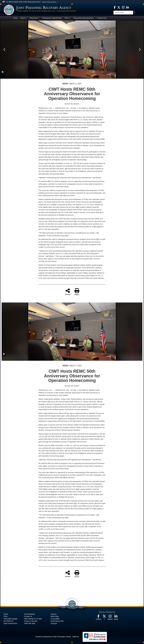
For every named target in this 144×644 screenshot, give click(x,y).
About (24, 19)
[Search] (123, 13)
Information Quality (10, 620)
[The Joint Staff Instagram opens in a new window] (123, 7)
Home (15, 19)
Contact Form (102, 19)
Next (140, 51)
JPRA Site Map (30, 624)
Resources (35, 19)
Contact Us (28, 617)
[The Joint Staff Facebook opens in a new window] (115, 7)
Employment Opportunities (52, 19)
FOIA (68, 19)
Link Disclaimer (30, 615)
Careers (54, 615)
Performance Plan (57, 622)
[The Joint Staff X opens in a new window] (119, 7)
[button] (50, 2)
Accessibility (55, 620)
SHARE (68, 293)
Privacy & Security (31, 622)
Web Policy (55, 617)
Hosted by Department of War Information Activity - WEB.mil (57, 638)
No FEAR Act (8, 622)
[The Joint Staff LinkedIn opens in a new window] (128, 7)
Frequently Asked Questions (84, 19)
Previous (4, 51)
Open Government (10, 624)
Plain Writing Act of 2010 (33, 620)
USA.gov (54, 624)
